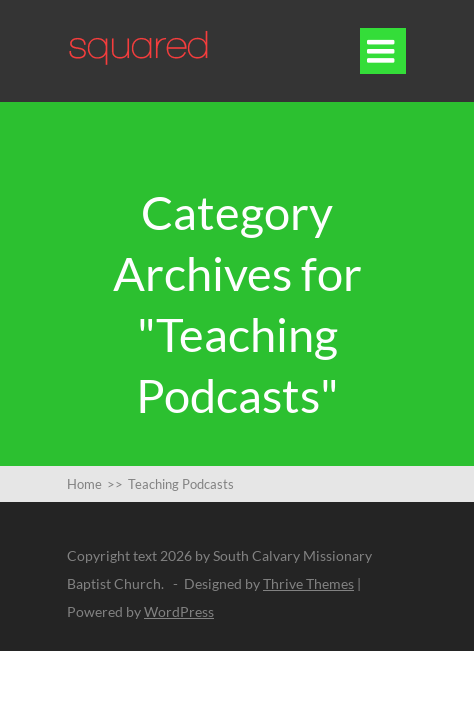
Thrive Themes (308, 583)
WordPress (179, 611)
